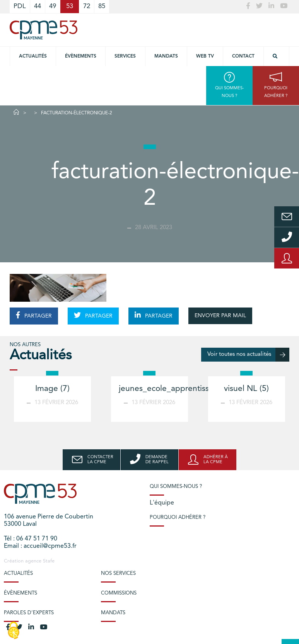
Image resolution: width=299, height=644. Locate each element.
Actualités (33, 56)
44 (38, 6)
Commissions (119, 593)
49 (53, 6)
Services (125, 56)
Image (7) (52, 389)
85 (102, 6)
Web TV (205, 56)
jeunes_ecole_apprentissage (171, 389)
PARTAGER (34, 315)
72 (87, 6)
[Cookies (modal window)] (14, 631)
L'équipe (162, 503)
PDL (20, 6)
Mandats (166, 56)
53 (70, 6)
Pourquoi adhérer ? (178, 517)
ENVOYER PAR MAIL (220, 316)
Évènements (81, 56)
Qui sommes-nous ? (176, 487)
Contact (243, 56)
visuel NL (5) (246, 389)
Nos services (118, 573)
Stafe (49, 561)
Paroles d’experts (29, 613)
